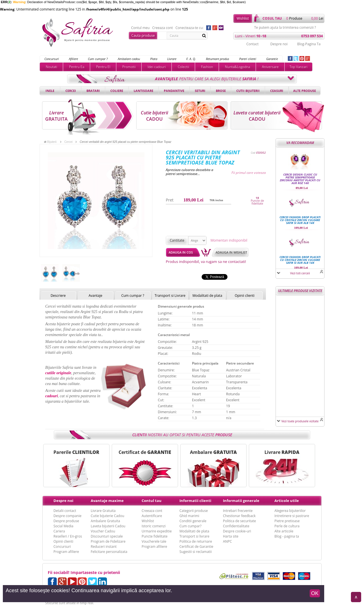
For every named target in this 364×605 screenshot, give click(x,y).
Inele (50, 91)
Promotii (129, 67)
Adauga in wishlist (231, 252)
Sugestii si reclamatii (196, 552)
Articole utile (287, 501)
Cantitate (177, 240)
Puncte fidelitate (155, 536)
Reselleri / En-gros (68, 536)
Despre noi (279, 44)
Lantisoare (143, 91)
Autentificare (152, 516)
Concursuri (52, 59)
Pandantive (174, 91)
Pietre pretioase (287, 521)
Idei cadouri (157, 67)
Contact (252, 44)
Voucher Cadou (103, 531)
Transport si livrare (194, 536)
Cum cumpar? (190, 526)
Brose (221, 91)
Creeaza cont (163, 28)
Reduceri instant (104, 547)
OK (315, 593)
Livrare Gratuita (103, 511)
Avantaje (95, 296)
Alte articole (284, 531)
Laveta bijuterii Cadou (108, 526)
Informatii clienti (195, 501)
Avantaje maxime (107, 501)
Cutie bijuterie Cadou (107, 516)
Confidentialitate (236, 526)
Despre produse (66, 521)
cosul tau (272, 18)
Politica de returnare (196, 541)
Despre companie (67, 516)
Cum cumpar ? (98, 59)
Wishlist (243, 18)
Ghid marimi (189, 516)
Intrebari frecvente (238, 511)
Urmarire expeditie (157, 531)
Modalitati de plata (207, 296)
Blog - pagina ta (287, 536)
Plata (154, 59)
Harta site (231, 536)
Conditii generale (193, 521)
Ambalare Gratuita (105, 521)
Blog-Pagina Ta (309, 44)
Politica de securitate (239, 521)
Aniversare (270, 67)
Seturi (200, 91)
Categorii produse (194, 511)
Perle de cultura (287, 526)
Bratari (93, 91)
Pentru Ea (77, 67)
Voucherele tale (154, 541)
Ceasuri (277, 91)
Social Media (63, 526)
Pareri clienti (248, 59)
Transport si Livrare (170, 296)
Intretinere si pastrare (292, 516)
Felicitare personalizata (109, 552)
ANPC (227, 541)
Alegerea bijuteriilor (290, 511)
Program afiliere (66, 552)
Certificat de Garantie (196, 547)
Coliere (117, 91)
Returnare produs (218, 59)
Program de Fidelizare (108, 541)
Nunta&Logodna (237, 67)
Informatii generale (241, 501)
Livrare (172, 59)
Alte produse (305, 91)
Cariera (59, 531)
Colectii (183, 67)
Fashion (207, 67)
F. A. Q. (191, 59)
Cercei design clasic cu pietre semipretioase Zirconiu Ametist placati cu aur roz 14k (300, 179)
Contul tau (152, 501)
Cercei (71, 91)
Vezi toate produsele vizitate (300, 421)
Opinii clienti (244, 296)
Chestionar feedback (239, 516)
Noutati (51, 67)
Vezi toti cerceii (300, 273)
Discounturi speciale (107, 536)
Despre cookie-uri (237, 531)
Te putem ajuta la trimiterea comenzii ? (285, 28)
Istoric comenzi (154, 526)
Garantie (272, 59)
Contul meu (140, 28)
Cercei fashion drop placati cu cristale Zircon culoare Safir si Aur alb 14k (300, 220)
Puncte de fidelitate (258, 202)
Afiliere (73, 59)
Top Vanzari (298, 67)
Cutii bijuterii (248, 91)
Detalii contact (65, 511)
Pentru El (103, 67)
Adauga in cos (181, 252)
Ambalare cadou (129, 59)
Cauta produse (143, 35)
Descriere (58, 296)
